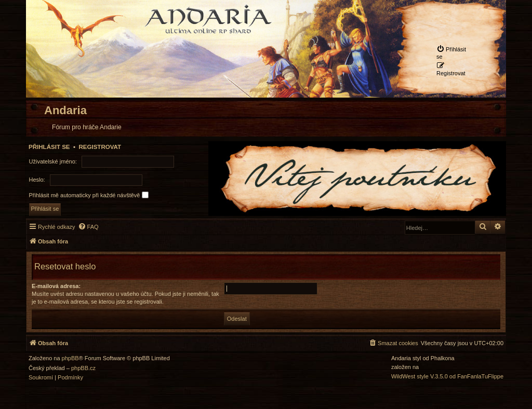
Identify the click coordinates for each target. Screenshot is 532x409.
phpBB (70, 358)
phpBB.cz (83, 368)
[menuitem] (453, 52)
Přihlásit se (49, 147)
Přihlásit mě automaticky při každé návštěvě (89, 195)
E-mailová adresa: (56, 286)
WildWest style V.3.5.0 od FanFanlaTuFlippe (447, 377)
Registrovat (100, 147)
